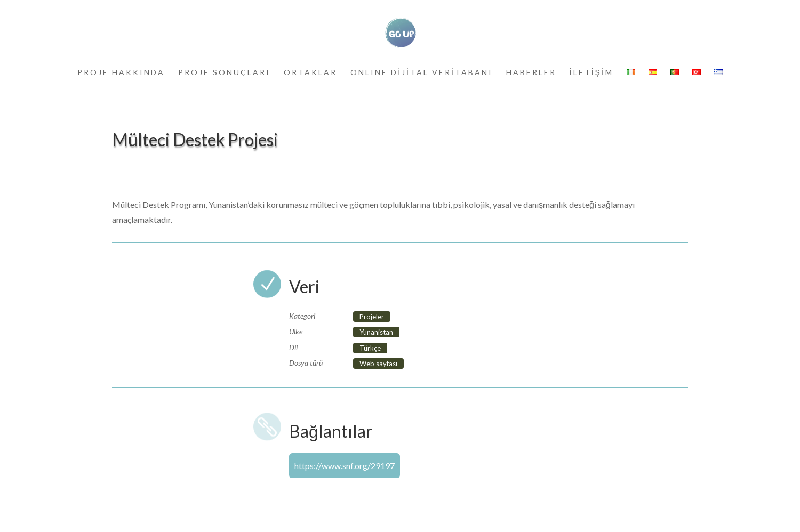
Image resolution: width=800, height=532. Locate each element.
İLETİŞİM (591, 73)
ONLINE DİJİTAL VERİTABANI (422, 73)
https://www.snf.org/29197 (345, 466)
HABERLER (531, 73)
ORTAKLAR (310, 73)
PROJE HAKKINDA (121, 73)
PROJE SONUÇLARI (224, 73)
